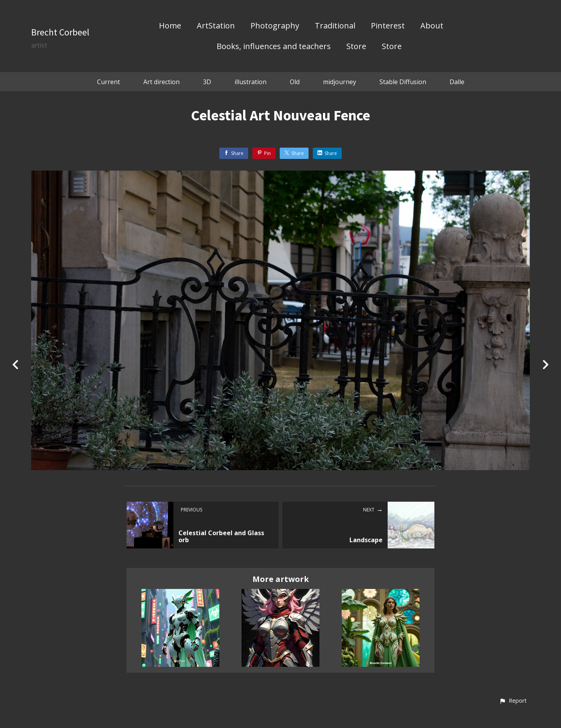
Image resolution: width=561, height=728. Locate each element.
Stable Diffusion (403, 82)
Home (170, 26)
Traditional (335, 26)
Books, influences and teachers (274, 47)
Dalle (457, 82)
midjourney (340, 82)
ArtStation (216, 26)
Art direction (161, 82)
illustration (251, 82)
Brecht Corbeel (60, 32)
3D (207, 82)
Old (295, 82)
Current (108, 82)
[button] (513, 701)
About (432, 26)
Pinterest (388, 26)
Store (356, 47)
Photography (275, 26)
